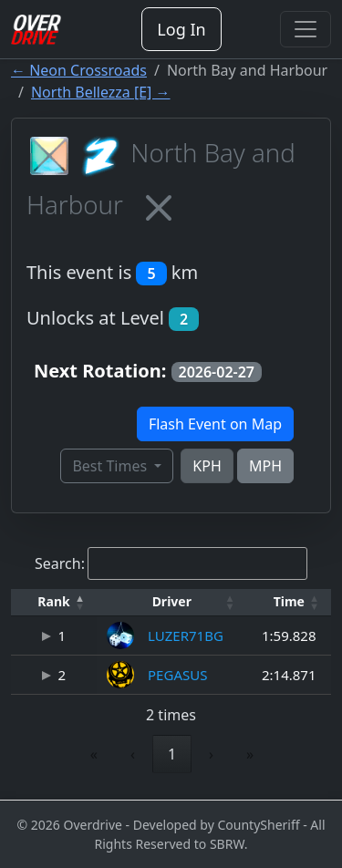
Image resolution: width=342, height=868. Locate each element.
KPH (207, 466)
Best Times (111, 466)
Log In (181, 29)
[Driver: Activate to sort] (171, 602)
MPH (265, 466)
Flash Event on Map (215, 424)
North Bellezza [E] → (101, 92)
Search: (60, 563)
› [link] (211, 754)
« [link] (94, 754)
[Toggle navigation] (306, 29)
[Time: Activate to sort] (289, 602)
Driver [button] (172, 601)
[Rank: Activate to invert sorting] (54, 602)
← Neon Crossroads (79, 70)
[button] (54, 602)
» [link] (250, 754)
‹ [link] (133, 754)
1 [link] (172, 754)
